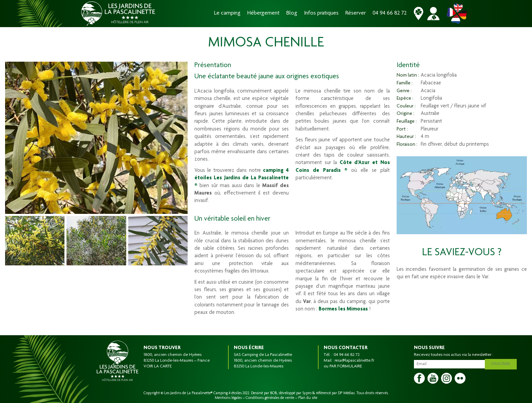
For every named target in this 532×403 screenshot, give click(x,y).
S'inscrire (503, 363)
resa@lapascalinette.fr (354, 361)
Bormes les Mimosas (343, 309)
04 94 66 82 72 (390, 13)
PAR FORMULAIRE (346, 366)
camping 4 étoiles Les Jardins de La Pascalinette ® (242, 178)
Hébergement (263, 13)
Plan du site (308, 398)
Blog (292, 13)
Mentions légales (228, 398)
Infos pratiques (321, 13)
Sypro (307, 393)
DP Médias (346, 393)
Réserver (356, 13)
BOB (273, 393)
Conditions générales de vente (270, 398)
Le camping (227, 13)
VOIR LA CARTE (158, 366)
